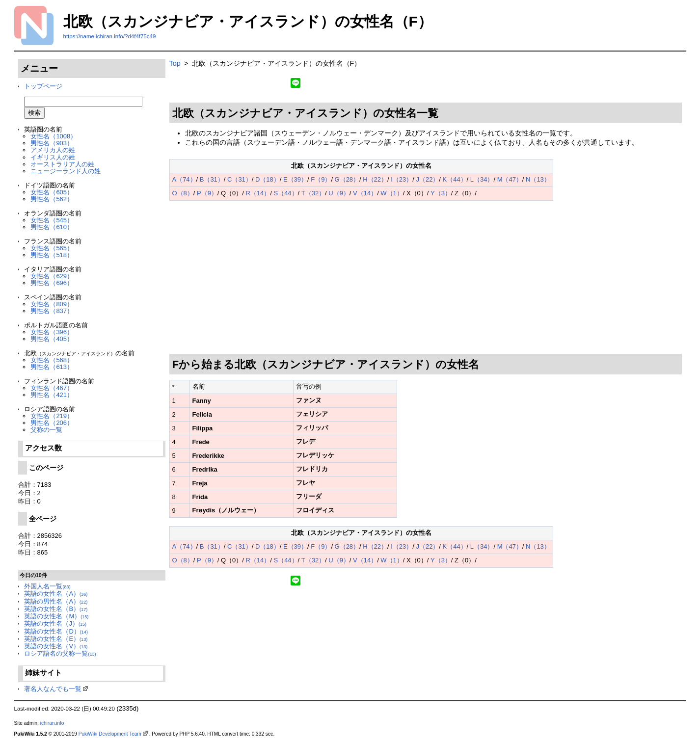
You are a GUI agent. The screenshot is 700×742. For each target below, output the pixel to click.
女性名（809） (52, 304)
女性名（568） (52, 360)
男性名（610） (52, 227)
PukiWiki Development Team (110, 734)
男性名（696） (52, 283)
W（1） (391, 193)
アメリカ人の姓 (53, 150)
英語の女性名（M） (56, 616)
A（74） (184, 179)
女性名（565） (52, 248)
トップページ (43, 86)
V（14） (365, 193)
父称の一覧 (46, 430)
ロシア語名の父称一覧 (60, 653)
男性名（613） (52, 367)
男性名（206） (52, 423)
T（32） (313, 193)
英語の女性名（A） (56, 594)
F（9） (321, 179)
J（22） (427, 179)
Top (175, 63)
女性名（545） (52, 220)
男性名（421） (52, 395)
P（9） (207, 193)
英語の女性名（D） (56, 631)
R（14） (258, 193)
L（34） (482, 179)
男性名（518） (52, 255)
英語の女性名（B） (56, 609)
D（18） (268, 179)
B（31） (212, 179)
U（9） (339, 193)
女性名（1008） (54, 136)
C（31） (240, 179)
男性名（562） (52, 199)
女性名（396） (52, 332)
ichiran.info (52, 723)
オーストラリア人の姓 (62, 164)
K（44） (455, 179)
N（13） (538, 179)
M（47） (510, 179)
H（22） (375, 179)
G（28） (347, 179)
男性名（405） (52, 339)
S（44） (286, 193)
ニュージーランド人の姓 (66, 171)
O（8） (183, 193)
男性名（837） (52, 311)
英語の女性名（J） (55, 623)
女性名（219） (52, 416)
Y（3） (441, 193)
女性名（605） (52, 192)
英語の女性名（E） (56, 639)
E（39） (295, 179)
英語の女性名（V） (56, 646)
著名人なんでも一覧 (53, 689)
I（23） (402, 179)
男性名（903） (52, 143)
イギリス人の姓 (53, 157)
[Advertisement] (426, 277)
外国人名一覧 (47, 586)
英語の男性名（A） (56, 601)
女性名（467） (52, 388)
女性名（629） (52, 276)
